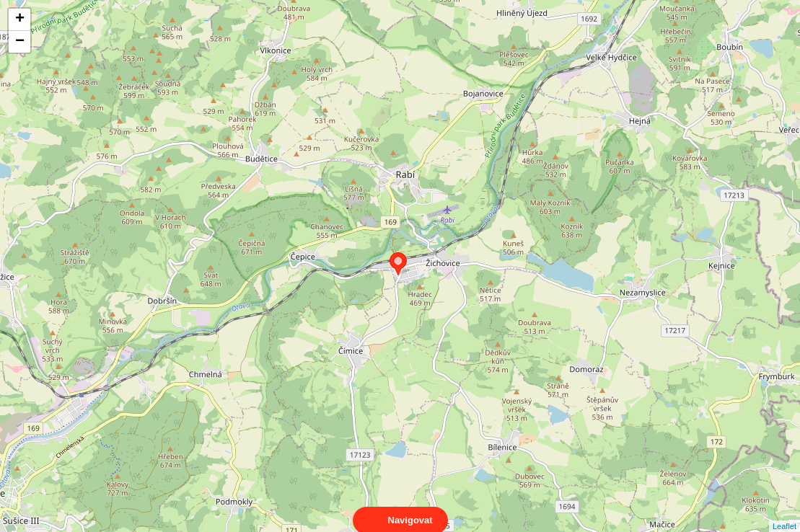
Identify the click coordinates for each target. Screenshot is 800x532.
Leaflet (784, 513)
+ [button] (20, 19)
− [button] (20, 42)
